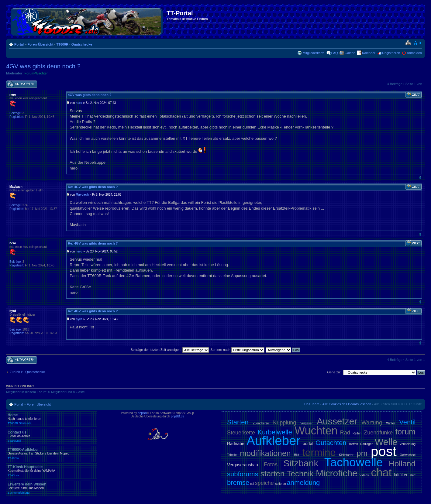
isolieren (280, 484)
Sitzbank (301, 463)
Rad (345, 433)
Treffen (353, 444)
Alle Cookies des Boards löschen (347, 404)
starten (273, 474)
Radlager (366, 444)
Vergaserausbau (243, 465)
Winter (390, 423)
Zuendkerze (261, 423)
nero (79, 103)
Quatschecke (82, 44)
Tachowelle (354, 462)
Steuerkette (241, 433)
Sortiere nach (237, 350)
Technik (300, 474)
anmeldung (303, 483)
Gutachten (331, 443)
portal (308, 444)
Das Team (312, 404)
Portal (19, 44)
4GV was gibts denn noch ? (43, 66)
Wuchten (316, 431)
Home (52, 419)
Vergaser (306, 423)
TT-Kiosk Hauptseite (52, 471)
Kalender (369, 53)
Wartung (372, 423)
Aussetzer (337, 421)
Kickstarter (346, 455)
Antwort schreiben (22, 84)
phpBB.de (178, 416)
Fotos (271, 465)
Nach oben (420, 178)
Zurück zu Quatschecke (27, 372)
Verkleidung (408, 444)
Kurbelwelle (275, 432)
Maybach (82, 195)
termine (319, 453)
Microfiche (337, 473)
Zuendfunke (378, 433)
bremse (238, 483)
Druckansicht (408, 43)
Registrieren (391, 53)
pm (362, 453)
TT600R (62, 44)
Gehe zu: (334, 372)
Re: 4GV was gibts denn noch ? (93, 187)
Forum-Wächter (36, 73)
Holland (402, 464)
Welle (386, 442)
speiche (264, 483)
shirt (413, 475)
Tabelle (232, 455)
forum (405, 432)
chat (381, 473)
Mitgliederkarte (313, 53)
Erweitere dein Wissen (52, 488)
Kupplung (284, 423)
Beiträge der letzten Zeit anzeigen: (170, 350)
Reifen (357, 433)
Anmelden (414, 53)
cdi (252, 484)
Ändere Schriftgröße (417, 43)
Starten (238, 422)
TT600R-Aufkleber (52, 454)
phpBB (142, 413)
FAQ (335, 53)
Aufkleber (273, 441)
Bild (297, 455)
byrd (79, 319)
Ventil (407, 422)
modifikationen (265, 453)
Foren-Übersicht (40, 44)
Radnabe (236, 444)
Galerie (350, 53)
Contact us (52, 436)
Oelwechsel (408, 455)
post (384, 451)
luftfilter (401, 475)
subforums (243, 474)
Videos (364, 475)
